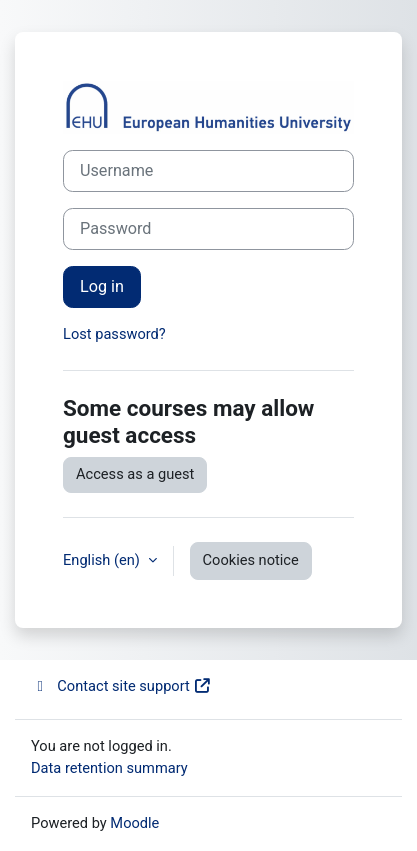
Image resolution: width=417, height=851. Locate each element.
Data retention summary (109, 768)
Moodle (134, 823)
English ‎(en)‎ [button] (103, 560)
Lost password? (114, 334)
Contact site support (121, 686)
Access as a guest (135, 474)
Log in (102, 286)
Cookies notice (251, 560)
